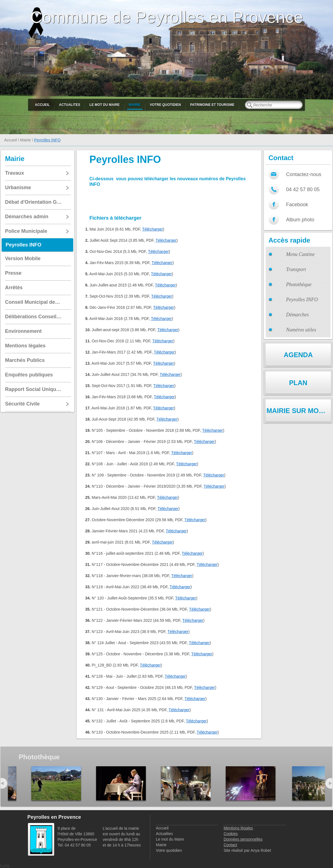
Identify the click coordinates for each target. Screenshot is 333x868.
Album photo (300, 220)
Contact (230, 845)
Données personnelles (243, 839)
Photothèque (299, 284)
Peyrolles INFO (302, 300)
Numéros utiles (301, 330)
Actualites (70, 105)
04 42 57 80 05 (303, 189)
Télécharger (153, 229)
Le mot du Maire (104, 105)
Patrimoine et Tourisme (212, 105)
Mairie (135, 105)
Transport (296, 269)
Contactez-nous (304, 174)
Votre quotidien (165, 105)
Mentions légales (238, 828)
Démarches (297, 315)
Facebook (297, 205)
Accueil (42, 105)
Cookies (231, 834)
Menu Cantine (300, 254)
